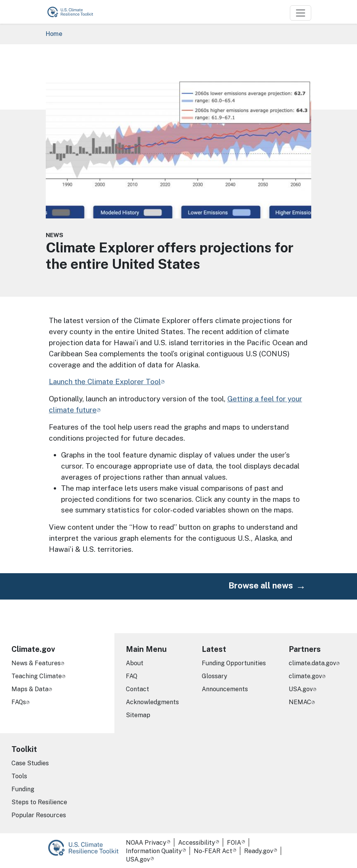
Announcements (225, 689)
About (135, 663)
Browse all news (261, 585)
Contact (137, 689)
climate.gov (305, 676)
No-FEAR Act (213, 851)
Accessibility (197, 843)
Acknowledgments (152, 702)
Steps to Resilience (39, 802)
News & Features (36, 663)
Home (54, 34)
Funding (23, 789)
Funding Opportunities (234, 663)
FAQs (19, 702)
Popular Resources (39, 815)
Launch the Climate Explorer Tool (105, 381)
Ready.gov (259, 851)
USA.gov (301, 689)
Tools (19, 776)
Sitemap (138, 715)
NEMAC (300, 702)
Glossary (215, 676)
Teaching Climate (37, 676)
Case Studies (30, 763)
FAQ (132, 676)
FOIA (234, 843)
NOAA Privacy (146, 843)
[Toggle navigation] (301, 13)
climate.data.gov (312, 663)
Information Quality (154, 851)
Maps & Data (30, 689)
